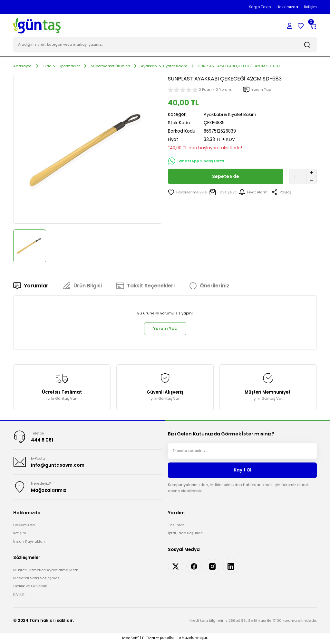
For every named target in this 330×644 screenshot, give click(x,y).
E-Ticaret (150, 639)
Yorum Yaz (165, 329)
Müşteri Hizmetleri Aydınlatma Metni (46, 571)
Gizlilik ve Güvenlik (30, 588)
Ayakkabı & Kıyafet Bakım (231, 115)
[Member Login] (290, 26)
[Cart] (313, 26)
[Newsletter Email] (242, 452)
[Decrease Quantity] (311, 181)
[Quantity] (303, 177)
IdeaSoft (131, 639)
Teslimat (176, 527)
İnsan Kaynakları (29, 543)
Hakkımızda (24, 527)
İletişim (20, 535)
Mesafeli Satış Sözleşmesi (37, 580)
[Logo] (37, 25)
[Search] (165, 45)
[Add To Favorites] (187, 192)
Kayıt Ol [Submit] (243, 471)
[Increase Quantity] (311, 173)
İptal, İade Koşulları (185, 535)
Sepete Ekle (226, 177)
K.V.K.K (19, 596)
